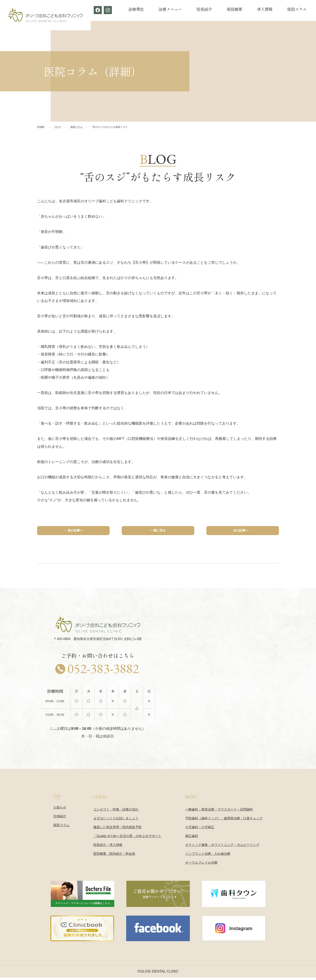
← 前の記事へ (73, 532)
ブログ (57, 127)
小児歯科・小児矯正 (200, 830)
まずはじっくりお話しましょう (116, 821)
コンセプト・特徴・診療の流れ (116, 812)
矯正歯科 (192, 838)
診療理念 (136, 9)
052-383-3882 (103, 671)
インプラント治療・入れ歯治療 (208, 856)
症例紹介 (60, 819)
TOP (57, 798)
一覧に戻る (158, 532)
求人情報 (265, 9)
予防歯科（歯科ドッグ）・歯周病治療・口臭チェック (224, 821)
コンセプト (308, 55)
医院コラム (297, 9)
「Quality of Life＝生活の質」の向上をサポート (127, 838)
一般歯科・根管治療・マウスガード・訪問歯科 (219, 812)
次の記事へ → (243, 532)
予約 (308, 167)
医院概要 (235, 9)
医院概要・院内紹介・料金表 (114, 856)
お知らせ (60, 810)
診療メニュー (170, 9)
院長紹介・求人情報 (108, 847)
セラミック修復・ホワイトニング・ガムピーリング (222, 847)
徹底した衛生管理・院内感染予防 (117, 830)
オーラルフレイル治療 (201, 865)
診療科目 (308, 92)
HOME (41, 127)
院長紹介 (204, 9)
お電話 (308, 130)
